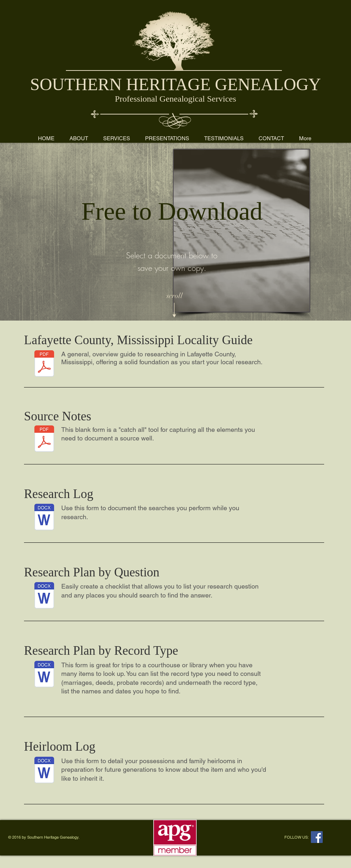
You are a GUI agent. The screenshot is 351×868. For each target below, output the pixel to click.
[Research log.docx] (44, 518)
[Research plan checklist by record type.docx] (44, 675)
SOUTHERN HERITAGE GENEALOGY (175, 84)
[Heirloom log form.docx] (44, 771)
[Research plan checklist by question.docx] (44, 596)
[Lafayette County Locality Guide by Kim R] (44, 364)
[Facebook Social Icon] (317, 837)
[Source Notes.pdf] (44, 440)
